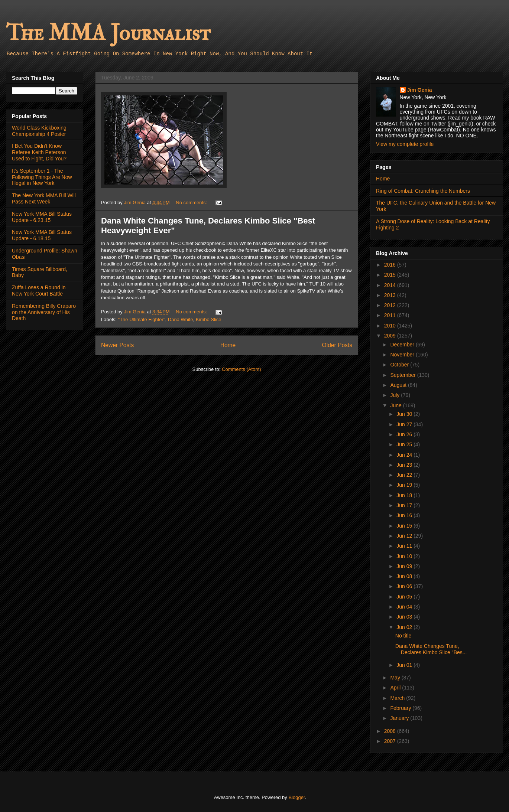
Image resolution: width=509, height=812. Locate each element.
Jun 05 (405, 597)
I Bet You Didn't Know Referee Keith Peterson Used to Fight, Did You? (39, 152)
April (396, 688)
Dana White (181, 319)
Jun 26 (405, 434)
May (396, 678)
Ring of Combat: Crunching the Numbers (423, 191)
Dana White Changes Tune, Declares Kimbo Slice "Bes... (431, 649)
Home (228, 345)
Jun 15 (405, 526)
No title (403, 636)
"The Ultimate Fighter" (142, 319)
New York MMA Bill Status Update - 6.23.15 (42, 217)
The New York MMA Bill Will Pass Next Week (44, 198)
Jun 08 (405, 576)
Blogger (296, 797)
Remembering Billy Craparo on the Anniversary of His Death (44, 312)
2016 (391, 265)
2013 (391, 295)
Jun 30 (405, 414)
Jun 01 (405, 665)
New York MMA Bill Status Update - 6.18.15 (42, 235)
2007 (391, 741)
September (403, 375)
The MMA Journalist (108, 33)
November (403, 355)
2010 (391, 326)
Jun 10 (405, 556)
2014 (391, 285)
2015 (391, 275)
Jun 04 (405, 607)
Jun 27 (405, 424)
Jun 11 (405, 546)
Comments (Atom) (241, 369)
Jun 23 (405, 465)
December (403, 345)
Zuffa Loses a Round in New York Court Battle (39, 291)
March (398, 698)
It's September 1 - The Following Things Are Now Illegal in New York (42, 177)
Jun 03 (405, 617)
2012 (391, 305)
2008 (391, 731)
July (395, 395)
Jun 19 (405, 485)
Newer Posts (117, 345)
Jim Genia (420, 90)
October (400, 365)
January (400, 718)
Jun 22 (405, 475)
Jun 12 (405, 536)
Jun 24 (405, 455)
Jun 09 (405, 566)
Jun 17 (405, 505)
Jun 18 (405, 495)
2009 (391, 336)
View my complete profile (405, 144)
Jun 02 (405, 627)
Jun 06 (405, 586)
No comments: (192, 203)
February (401, 708)
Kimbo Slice (209, 319)
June (396, 405)
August (399, 385)
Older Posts (337, 345)
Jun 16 (405, 515)
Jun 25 (405, 444)
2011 (391, 315)
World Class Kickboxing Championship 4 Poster (39, 131)
